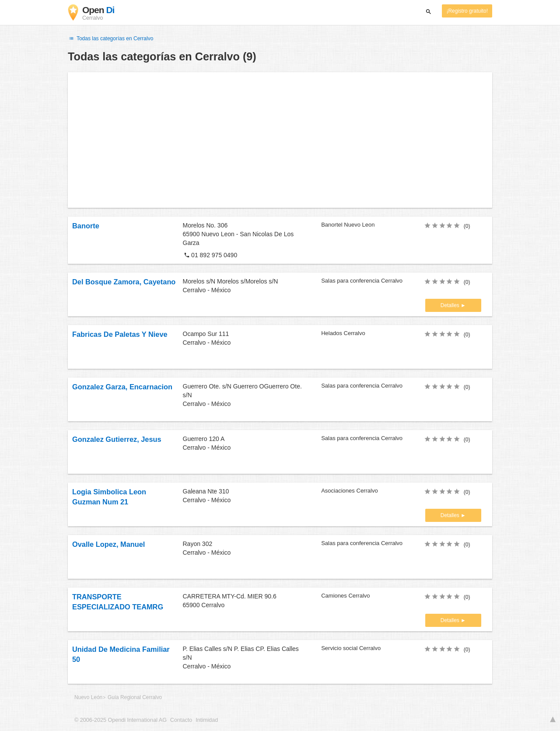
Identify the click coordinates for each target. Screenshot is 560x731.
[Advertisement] (280, 140)
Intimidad (207, 720)
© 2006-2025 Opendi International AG (121, 720)
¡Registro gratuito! (467, 11)
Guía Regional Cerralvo (135, 697)
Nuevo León (88, 697)
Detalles (451, 305)
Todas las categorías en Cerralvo (110, 38)
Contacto (181, 720)
